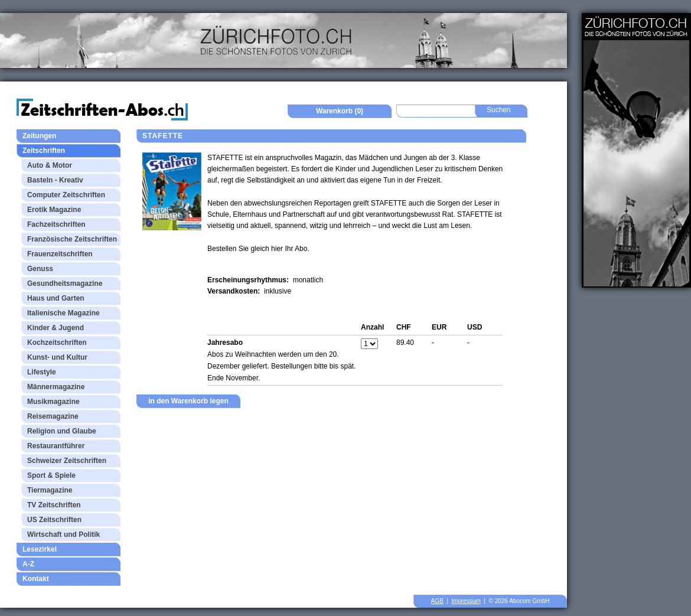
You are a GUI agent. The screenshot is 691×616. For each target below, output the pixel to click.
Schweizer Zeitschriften (67, 461)
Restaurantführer (56, 446)
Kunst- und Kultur (57, 357)
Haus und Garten (56, 298)
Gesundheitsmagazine (65, 283)
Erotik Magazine (54, 210)
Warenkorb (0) (340, 111)
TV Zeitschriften (54, 505)
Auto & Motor (50, 165)
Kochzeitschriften (57, 343)
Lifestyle (42, 372)
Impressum (466, 601)
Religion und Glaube (62, 431)
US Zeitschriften (54, 520)
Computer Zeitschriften (66, 195)
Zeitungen (39, 136)
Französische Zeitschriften (72, 239)
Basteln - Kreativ (55, 180)
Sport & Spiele (51, 475)
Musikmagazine (53, 402)
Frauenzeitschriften (60, 254)
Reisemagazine (53, 416)
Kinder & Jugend (56, 328)
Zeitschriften (44, 151)
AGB (437, 601)
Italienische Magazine (63, 313)
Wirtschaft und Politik (63, 534)
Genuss (40, 269)
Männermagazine (56, 387)
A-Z (28, 564)
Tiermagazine (50, 490)
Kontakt (36, 579)
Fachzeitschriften (56, 224)
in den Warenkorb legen (188, 401)
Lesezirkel (40, 549)
